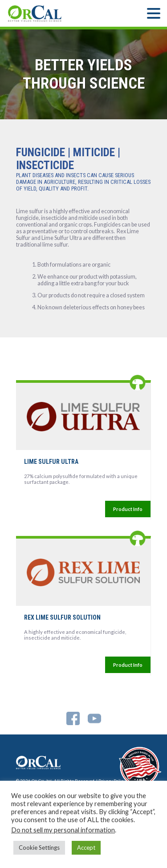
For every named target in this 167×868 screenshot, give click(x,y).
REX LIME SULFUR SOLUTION (62, 617)
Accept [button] (86, 848)
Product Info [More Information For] (128, 509)
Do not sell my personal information (63, 830)
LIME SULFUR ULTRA (51, 462)
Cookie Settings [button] (39, 848)
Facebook (73, 718)
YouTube (94, 718)
